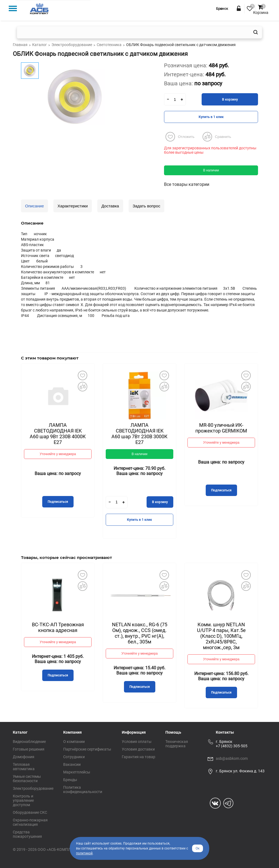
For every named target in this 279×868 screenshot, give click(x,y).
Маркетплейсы (77, 772)
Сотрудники (74, 757)
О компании (74, 742)
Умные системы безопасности (27, 779)
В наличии (211, 170)
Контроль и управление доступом (23, 800)
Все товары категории (187, 184)
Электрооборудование (33, 788)
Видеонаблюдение (29, 742)
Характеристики (73, 206)
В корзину (230, 99)
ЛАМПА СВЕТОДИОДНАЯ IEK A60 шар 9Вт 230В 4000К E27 (58, 434)
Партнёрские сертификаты (87, 749)
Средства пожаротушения (27, 834)
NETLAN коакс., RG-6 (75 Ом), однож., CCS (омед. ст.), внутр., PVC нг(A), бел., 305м (140, 633)
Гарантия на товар (139, 757)
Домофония (24, 757)
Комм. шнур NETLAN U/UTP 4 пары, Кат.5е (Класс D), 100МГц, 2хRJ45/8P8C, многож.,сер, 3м (221, 636)
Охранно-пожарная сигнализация (30, 822)
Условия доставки (138, 749)
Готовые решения (29, 749)
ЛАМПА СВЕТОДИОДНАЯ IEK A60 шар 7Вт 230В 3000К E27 (139, 434)
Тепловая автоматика (24, 767)
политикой (84, 853)
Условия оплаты (137, 742)
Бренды (70, 780)
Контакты (225, 732)
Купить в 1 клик (211, 117)
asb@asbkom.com (232, 758)
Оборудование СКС (30, 812)
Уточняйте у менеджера (58, 454)
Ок (198, 848)
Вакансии (72, 764)
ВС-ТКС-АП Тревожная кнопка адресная (58, 627)
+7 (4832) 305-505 (232, 746)
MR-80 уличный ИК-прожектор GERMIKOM (221, 428)
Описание (34, 206)
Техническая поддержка (177, 744)
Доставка (110, 206)
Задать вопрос (146, 206)
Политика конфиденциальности (83, 790)
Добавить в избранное (82, 376)
